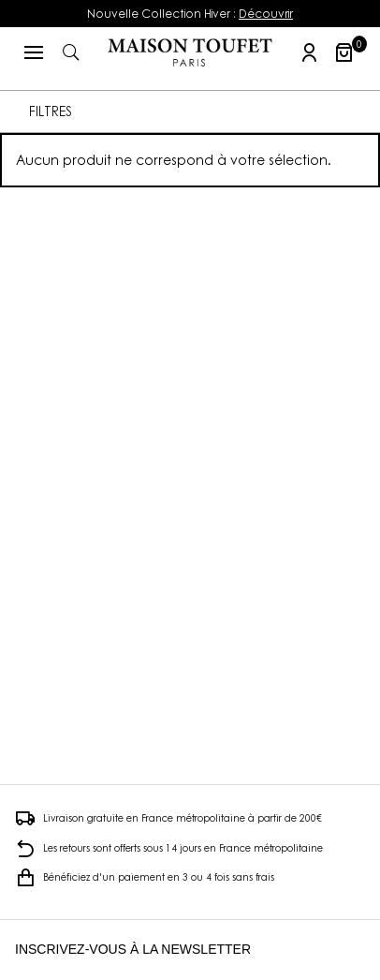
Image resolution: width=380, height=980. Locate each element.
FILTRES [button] (51, 111)
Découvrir (266, 14)
